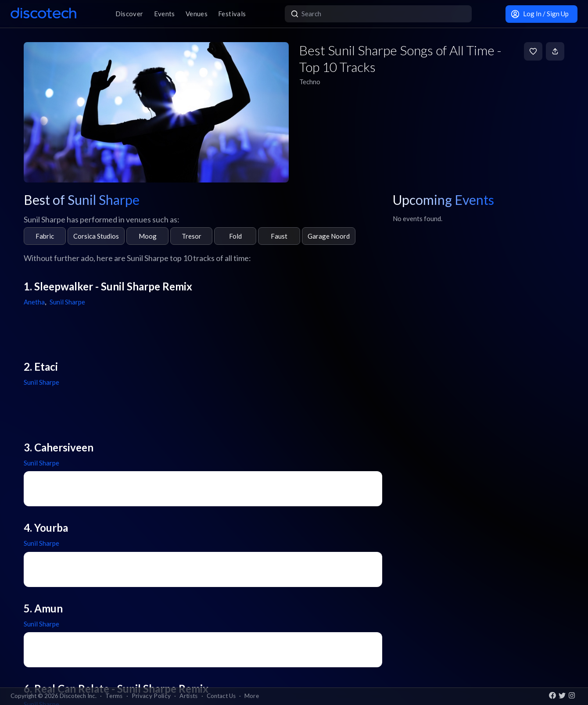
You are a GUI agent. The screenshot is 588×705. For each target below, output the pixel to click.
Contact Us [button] (221, 696)
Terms (114, 696)
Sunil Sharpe (67, 302)
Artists (188, 696)
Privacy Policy (151, 696)
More (252, 696)
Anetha (34, 302)
